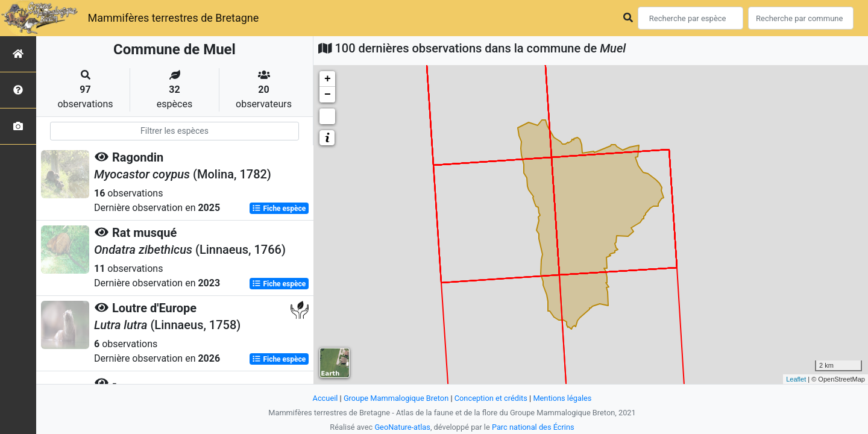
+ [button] (328, 79)
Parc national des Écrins (533, 427)
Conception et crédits (491, 398)
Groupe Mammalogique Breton (396, 398)
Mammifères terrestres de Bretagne (173, 18)
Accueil (325, 398)
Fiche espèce (279, 209)
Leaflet (796, 379)
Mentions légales (562, 398)
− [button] (328, 95)
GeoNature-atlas (402, 427)
